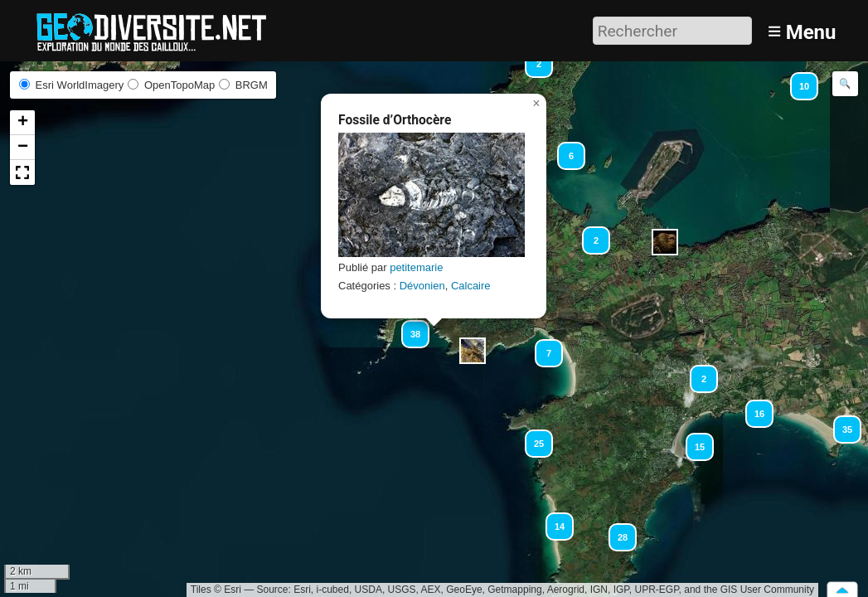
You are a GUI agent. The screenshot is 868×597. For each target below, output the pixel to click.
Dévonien (422, 286)
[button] (797, 79)
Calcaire (471, 286)
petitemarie (416, 267)
